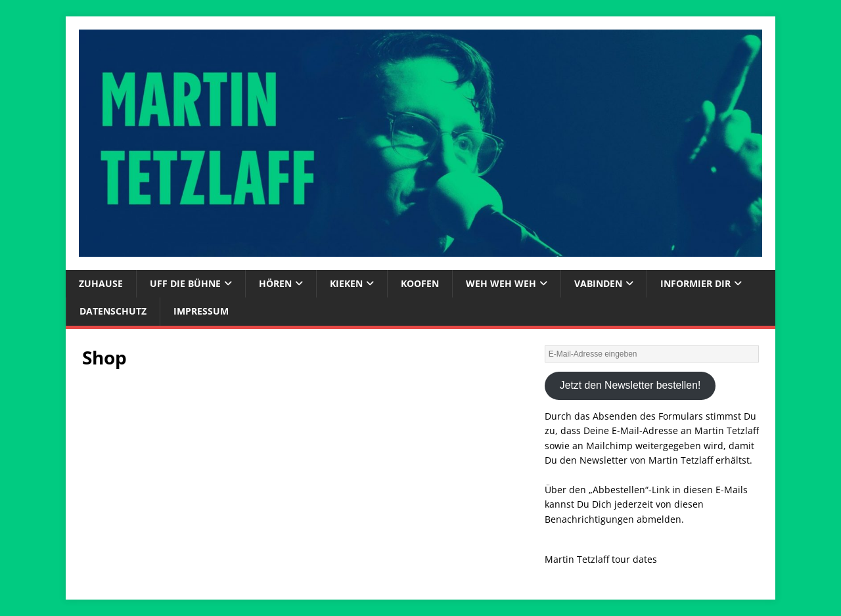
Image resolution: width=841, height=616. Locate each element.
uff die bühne (185, 283)
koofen (420, 283)
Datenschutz (113, 311)
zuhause (101, 283)
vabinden (598, 283)
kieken (346, 283)
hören (275, 283)
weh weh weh (501, 283)
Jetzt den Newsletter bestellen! (630, 385)
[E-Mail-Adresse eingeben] (652, 354)
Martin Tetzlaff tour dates (601, 559)
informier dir (695, 283)
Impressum (201, 311)
